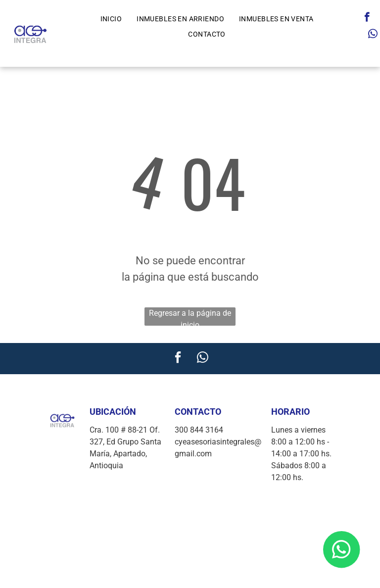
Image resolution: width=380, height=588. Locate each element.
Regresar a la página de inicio (190, 317)
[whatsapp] (373, 35)
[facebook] (367, 18)
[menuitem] (111, 19)
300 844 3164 (199, 430)
